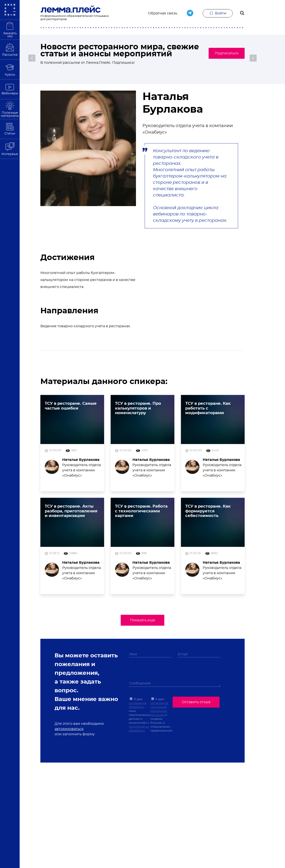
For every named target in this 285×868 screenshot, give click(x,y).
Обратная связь (163, 14)
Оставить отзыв (196, 702)
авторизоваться (69, 729)
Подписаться (224, 57)
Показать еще (143, 620)
